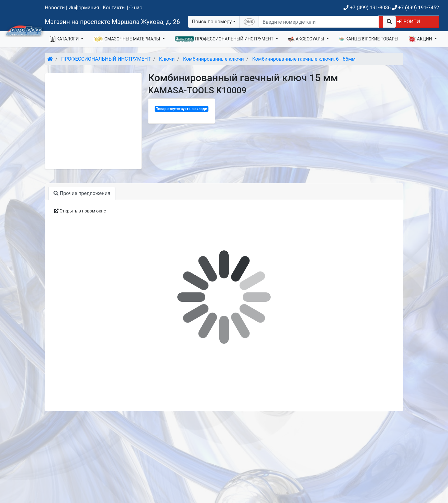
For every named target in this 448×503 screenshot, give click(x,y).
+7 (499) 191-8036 (367, 8)
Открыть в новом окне (80, 211)
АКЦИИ (421, 39)
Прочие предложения (82, 193)
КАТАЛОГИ (65, 39)
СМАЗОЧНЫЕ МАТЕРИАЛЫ (127, 39)
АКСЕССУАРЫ (307, 39)
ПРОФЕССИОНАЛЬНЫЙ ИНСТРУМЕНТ (225, 39)
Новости (55, 8)
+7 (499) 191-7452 (415, 8)
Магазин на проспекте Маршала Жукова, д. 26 (112, 22)
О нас (136, 8)
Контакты (114, 8)
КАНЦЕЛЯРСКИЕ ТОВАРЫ (369, 39)
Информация (84, 8)
